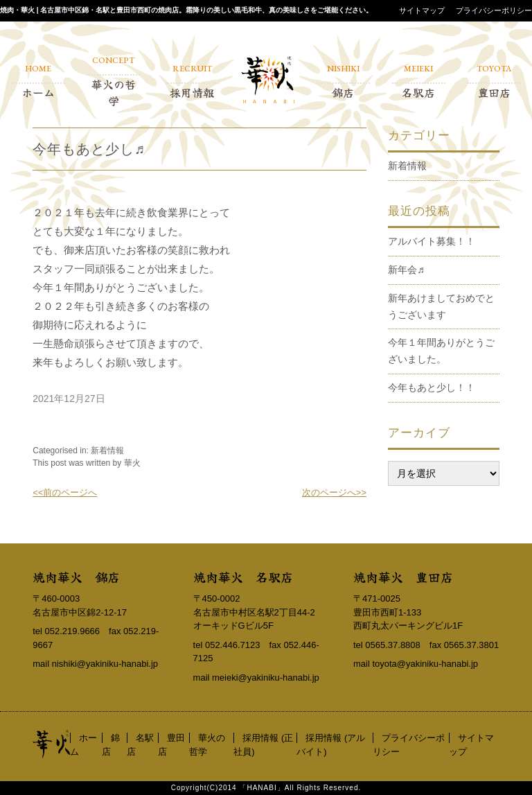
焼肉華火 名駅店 (243, 577)
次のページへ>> (334, 492)
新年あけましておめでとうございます (441, 306)
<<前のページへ (65, 492)
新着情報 (107, 451)
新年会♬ (406, 270)
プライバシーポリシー (494, 10)
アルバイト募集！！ (432, 241)
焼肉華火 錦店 (76, 577)
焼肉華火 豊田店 (403, 577)
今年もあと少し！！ (432, 387)
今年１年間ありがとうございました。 (441, 351)
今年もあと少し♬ (89, 149)
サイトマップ (422, 10)
